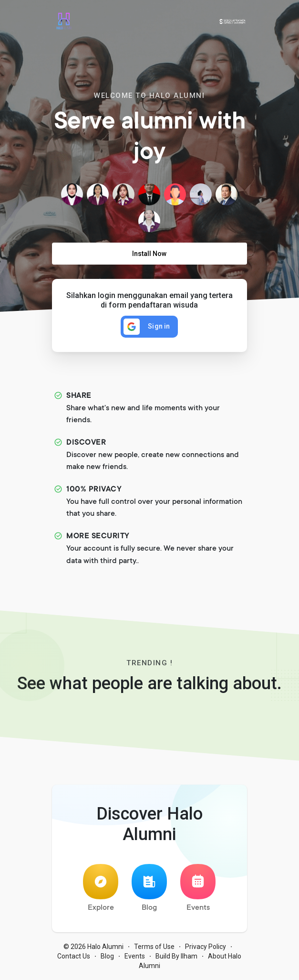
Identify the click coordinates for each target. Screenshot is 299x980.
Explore (101, 888)
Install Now (149, 254)
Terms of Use (154, 947)
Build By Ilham (176, 956)
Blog (149, 888)
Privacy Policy (206, 947)
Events (198, 888)
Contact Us (74, 956)
